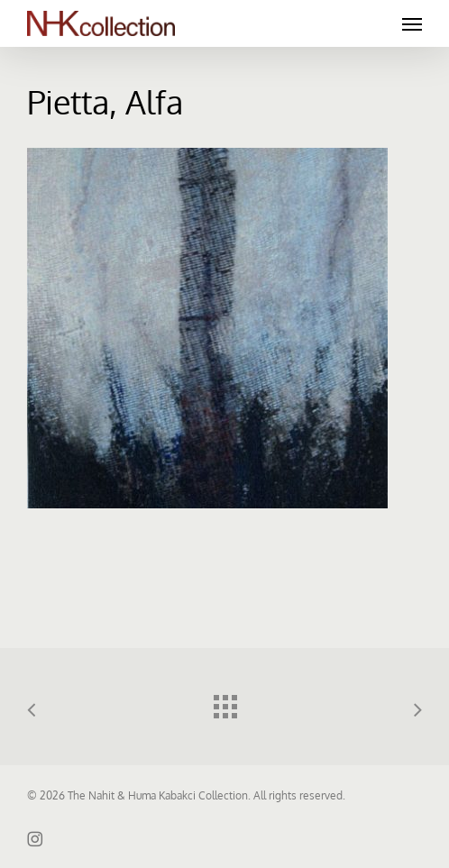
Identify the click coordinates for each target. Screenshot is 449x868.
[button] (412, 23)
